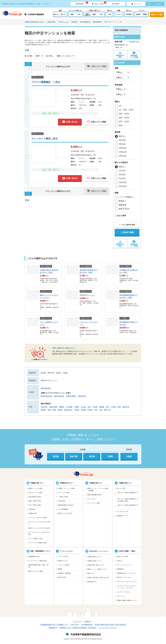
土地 (109, 14)
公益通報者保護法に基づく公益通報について (54, 625)
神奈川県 (74, 22)
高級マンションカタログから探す (39, 528)
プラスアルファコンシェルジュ (127, 582)
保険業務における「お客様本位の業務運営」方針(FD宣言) (78, 628)
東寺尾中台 (68, 410)
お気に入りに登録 (96, 122)
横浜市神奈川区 (47, 396)
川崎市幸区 (82, 396)
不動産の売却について (94, 561)
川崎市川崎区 (71, 396)
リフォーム (119, 14)
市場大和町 (53, 407)
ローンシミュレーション (125, 565)
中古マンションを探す (36, 493)
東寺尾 (60, 410)
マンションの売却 (64, 493)
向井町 (90, 410)
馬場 (54, 410)
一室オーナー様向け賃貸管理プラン (127, 494)
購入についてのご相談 (36, 571)
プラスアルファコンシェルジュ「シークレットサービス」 (127, 587)
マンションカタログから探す (38, 518)
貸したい (64, 14)
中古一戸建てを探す (35, 505)
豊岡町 (43, 410)
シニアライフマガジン (124, 592)
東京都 (43, 373)
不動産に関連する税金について (127, 600)
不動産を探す (33, 513)
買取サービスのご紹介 (65, 513)
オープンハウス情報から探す (38, 543)
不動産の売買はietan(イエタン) (35, 22)
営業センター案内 (157, 15)
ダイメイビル (92, 499)
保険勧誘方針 (53, 628)
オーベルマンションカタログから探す (39, 533)
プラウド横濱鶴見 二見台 (46, 82)
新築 (72, 14)
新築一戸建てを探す (35, 501)
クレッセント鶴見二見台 (45, 139)
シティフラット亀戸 (94, 503)
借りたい (57, 14)
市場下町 (44, 407)
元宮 (96, 410)
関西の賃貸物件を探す (94, 495)
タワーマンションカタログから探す (39, 523)
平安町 (77, 410)
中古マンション (64, 22)
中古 (79, 14)
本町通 (83, 410)
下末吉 (113, 407)
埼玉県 (58, 373)
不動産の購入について (94, 557)
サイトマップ (121, 596)
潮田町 (62, 407)
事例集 (60, 569)
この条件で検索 (127, 232)
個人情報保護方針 (87, 625)
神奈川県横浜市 (85, 22)
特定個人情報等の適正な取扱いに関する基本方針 (110, 625)
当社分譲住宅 (87, 14)
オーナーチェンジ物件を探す (38, 561)
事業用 (145, 14)
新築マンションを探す (36, 488)
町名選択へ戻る (134, 42)
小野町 (77, 407)
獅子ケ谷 (108, 410)
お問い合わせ (70, 122)
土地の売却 (61, 501)
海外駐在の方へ (92, 582)
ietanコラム (91, 573)
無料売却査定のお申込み (66, 505)
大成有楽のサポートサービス (126, 573)
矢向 (101, 410)
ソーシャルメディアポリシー (108, 628)
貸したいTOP (121, 488)
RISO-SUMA (62, 577)
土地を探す (32, 509)
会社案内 (88, 621)
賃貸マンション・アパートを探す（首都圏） (98, 489)
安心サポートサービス (124, 577)
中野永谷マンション (87, 295)
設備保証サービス (122, 516)
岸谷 (89, 407)
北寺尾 (95, 407)
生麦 (49, 410)
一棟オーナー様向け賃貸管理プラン (127, 506)
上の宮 (83, 407)
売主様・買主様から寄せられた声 (98, 578)
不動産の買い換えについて (96, 565)
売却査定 (129, 14)
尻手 (108, 407)
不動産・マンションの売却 (66, 488)
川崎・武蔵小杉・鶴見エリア (68, 348)
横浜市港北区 (59, 396)
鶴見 (119, 407)
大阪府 (129, 456)
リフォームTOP (63, 557)
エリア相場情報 (63, 509)
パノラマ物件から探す (36, 539)
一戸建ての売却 (63, 497)
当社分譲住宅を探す (35, 497)
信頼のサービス (63, 561)
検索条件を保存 (120, 55)
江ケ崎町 (69, 407)
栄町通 (102, 407)
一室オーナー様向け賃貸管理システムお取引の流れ (127, 500)
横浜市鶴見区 (97, 22)
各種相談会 (120, 569)
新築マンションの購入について (97, 569)
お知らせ (120, 561)
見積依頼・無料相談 (64, 573)
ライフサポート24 (122, 512)
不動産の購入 (52, 22)
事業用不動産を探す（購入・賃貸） (38, 566)
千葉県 (65, 373)
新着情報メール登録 (134, 55)
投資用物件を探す (34, 557)
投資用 (138, 14)
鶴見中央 (126, 407)
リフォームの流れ (64, 565)
